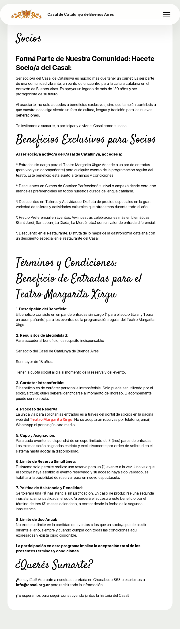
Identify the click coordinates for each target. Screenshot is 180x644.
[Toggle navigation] (167, 14)
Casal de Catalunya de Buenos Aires (81, 14)
